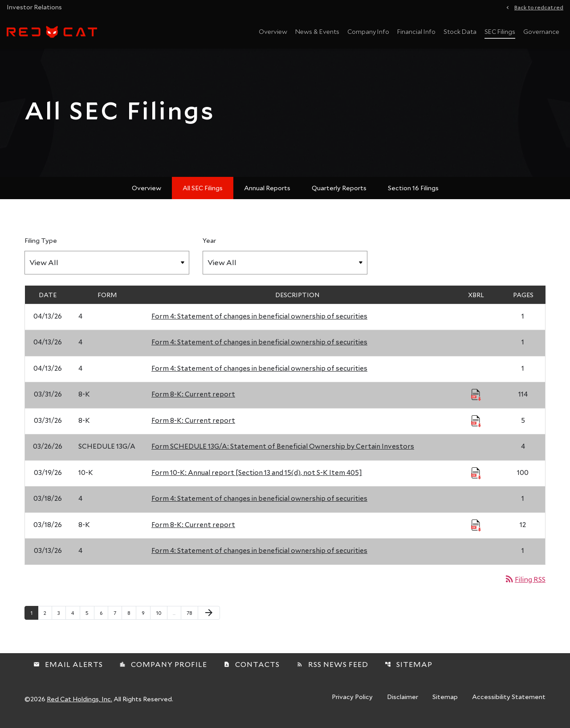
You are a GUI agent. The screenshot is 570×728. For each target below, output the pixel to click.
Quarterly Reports (339, 193)
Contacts (252, 670)
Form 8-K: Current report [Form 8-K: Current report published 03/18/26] (193, 530)
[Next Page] (209, 618)
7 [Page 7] (118, 618)
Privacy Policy (352, 703)
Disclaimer (403, 703)
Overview (273, 31)
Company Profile (163, 670)
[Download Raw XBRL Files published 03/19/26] (476, 478)
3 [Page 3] (61, 618)
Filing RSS (525, 584)
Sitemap (409, 670)
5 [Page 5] (90, 618)
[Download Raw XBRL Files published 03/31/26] (476, 400)
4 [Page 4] (75, 618)
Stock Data (460, 31)
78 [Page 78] (192, 618)
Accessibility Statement (509, 703)
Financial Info (416, 31)
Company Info (368, 31)
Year (209, 246)
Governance (541, 31)
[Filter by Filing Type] (107, 268)
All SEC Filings (203, 193)
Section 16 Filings (413, 193)
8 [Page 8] (132, 618)
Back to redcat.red (539, 7)
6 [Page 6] (104, 618)
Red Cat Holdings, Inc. (79, 705)
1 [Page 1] (34, 618)
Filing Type (41, 246)
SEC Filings (500, 31)
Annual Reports (267, 193)
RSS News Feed (332, 670)
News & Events (317, 31)
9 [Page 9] (146, 618)
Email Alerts (68, 670)
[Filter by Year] (285, 268)
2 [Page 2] (48, 618)
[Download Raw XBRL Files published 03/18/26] (476, 530)
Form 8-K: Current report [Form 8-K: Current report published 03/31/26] (193, 400)
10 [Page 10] (161, 618)
